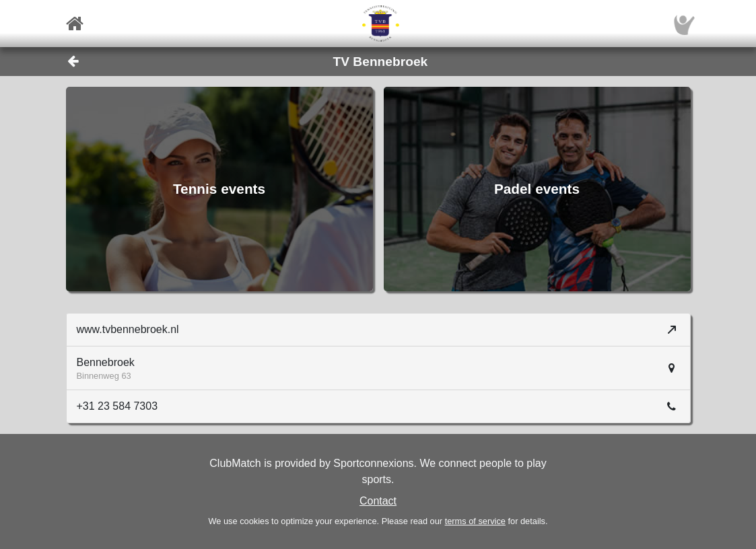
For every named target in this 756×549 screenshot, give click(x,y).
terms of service (475, 521)
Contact (378, 501)
